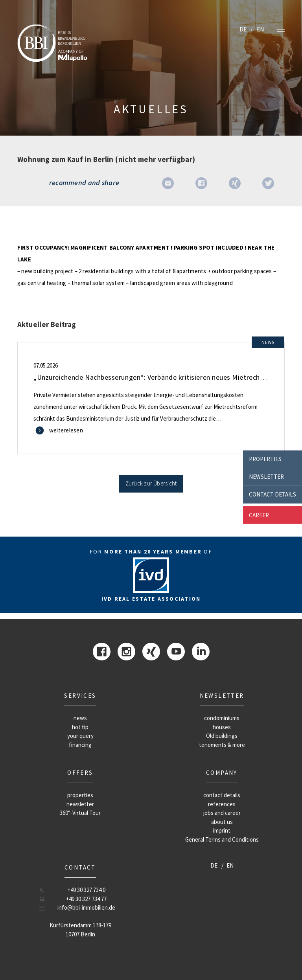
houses (222, 727)
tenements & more (222, 745)
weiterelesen (66, 430)
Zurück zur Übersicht (151, 483)
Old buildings (222, 736)
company (222, 773)
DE (243, 29)
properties (265, 459)
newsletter (266, 477)
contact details (273, 494)
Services (80, 696)
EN (260, 29)
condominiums (222, 718)
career (259, 515)
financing (80, 745)
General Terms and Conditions (222, 839)
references (222, 804)
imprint (222, 830)
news (80, 718)
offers (80, 773)
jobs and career (222, 813)
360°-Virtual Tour (80, 813)
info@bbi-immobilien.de (86, 907)
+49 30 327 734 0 (86, 890)
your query (80, 736)
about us (222, 822)
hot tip (80, 727)
